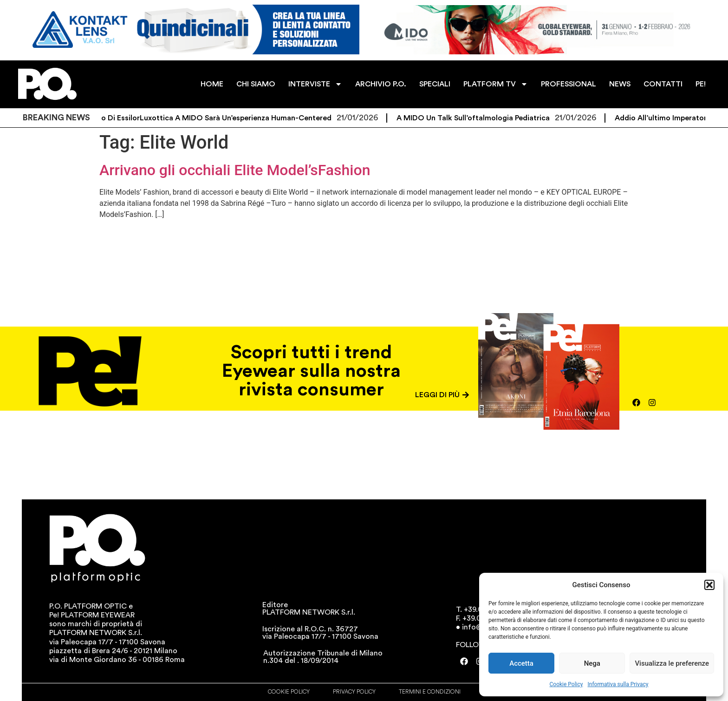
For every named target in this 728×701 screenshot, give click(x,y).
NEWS (620, 84)
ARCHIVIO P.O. (381, 84)
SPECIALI (435, 84)
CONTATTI (663, 84)
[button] (709, 585)
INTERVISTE (315, 84)
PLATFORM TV (496, 84)
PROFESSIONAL (569, 84)
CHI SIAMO (256, 84)
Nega (592, 663)
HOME (212, 84)
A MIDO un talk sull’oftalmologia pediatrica (481, 118)
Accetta (521, 663)
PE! (701, 84)
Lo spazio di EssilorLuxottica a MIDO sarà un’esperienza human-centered (210, 118)
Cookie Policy (566, 684)
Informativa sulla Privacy (618, 684)
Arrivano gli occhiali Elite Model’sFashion (235, 170)
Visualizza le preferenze (672, 663)
